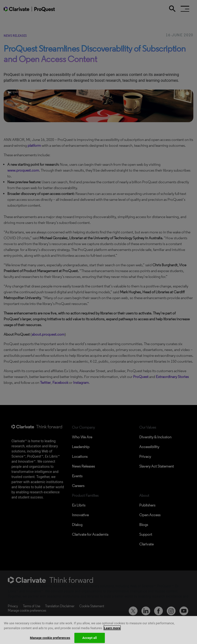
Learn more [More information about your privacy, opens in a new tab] (112, 630)
